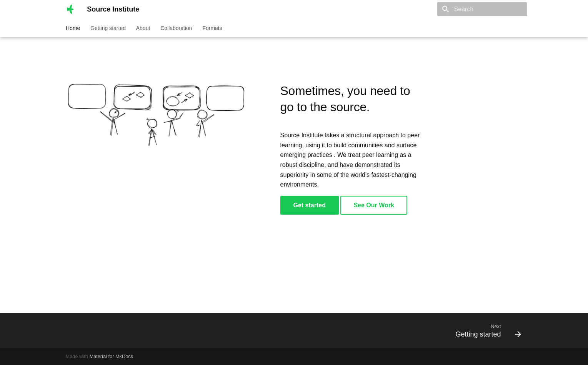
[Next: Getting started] (485, 330)
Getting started (108, 28)
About (143, 28)
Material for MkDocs (111, 356)
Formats (212, 28)
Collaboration (176, 28)
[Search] (482, 9)
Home (73, 28)
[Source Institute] (70, 9)
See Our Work (374, 205)
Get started (310, 205)
